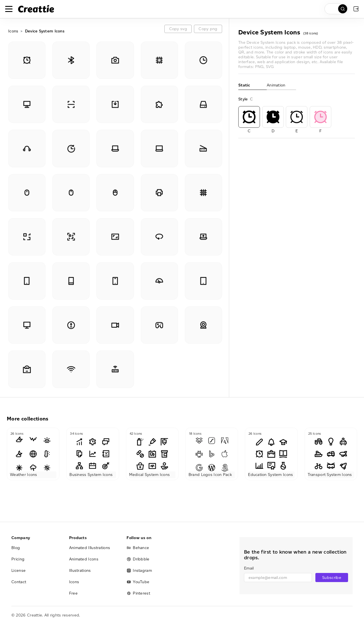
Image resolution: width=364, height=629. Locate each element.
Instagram (139, 571)
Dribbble (138, 559)
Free (73, 593)
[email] (278, 578)
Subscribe (332, 578)
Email (249, 568)
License (18, 571)
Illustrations (80, 571)
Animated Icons (84, 559)
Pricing (18, 559)
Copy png (208, 29)
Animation (276, 85)
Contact (19, 582)
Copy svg (178, 29)
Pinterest (138, 593)
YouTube (138, 582)
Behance (138, 548)
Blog (16, 548)
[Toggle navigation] (9, 9)
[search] (336, 9)
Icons (13, 31)
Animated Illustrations (90, 548)
